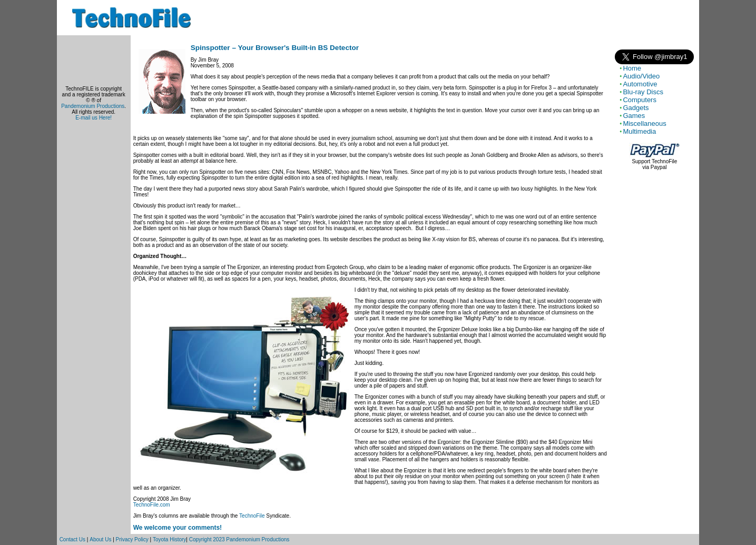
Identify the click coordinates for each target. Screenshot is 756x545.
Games (634, 116)
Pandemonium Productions (93, 106)
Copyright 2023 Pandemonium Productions (239, 539)
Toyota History (169, 539)
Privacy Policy (132, 539)
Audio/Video (641, 76)
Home (632, 68)
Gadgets (636, 108)
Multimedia (639, 131)
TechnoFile (252, 516)
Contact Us (72, 539)
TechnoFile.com (152, 505)
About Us (100, 539)
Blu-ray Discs (643, 92)
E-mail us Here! (94, 118)
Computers (640, 100)
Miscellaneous (644, 123)
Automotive (640, 84)
